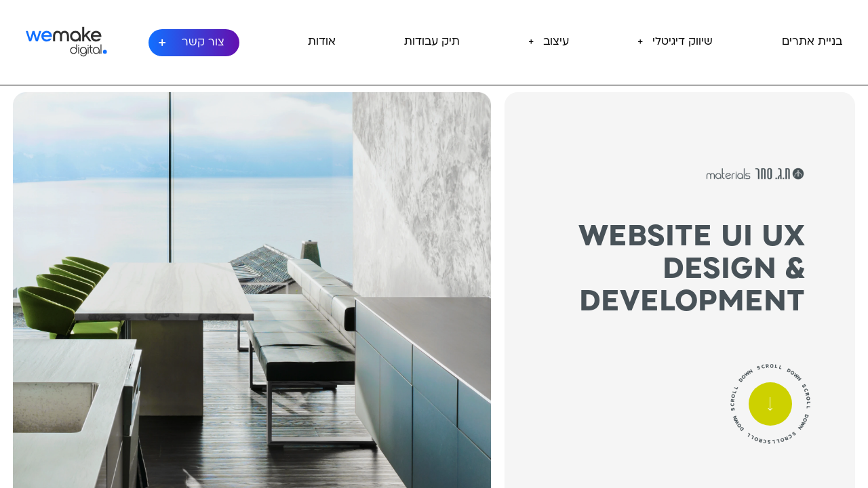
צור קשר (203, 43)
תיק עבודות (432, 42)
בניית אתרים (812, 42)
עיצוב (556, 42)
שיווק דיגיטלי (683, 42)
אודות (322, 42)
